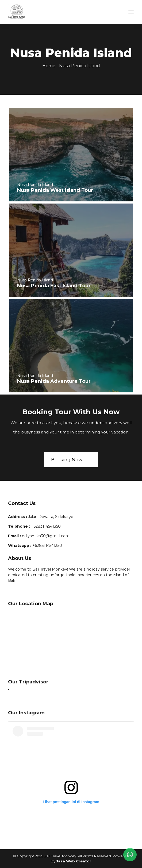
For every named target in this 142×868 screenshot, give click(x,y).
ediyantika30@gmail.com (46, 536)
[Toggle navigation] (131, 12)
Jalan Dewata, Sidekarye (51, 517)
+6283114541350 (46, 526)
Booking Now (71, 460)
